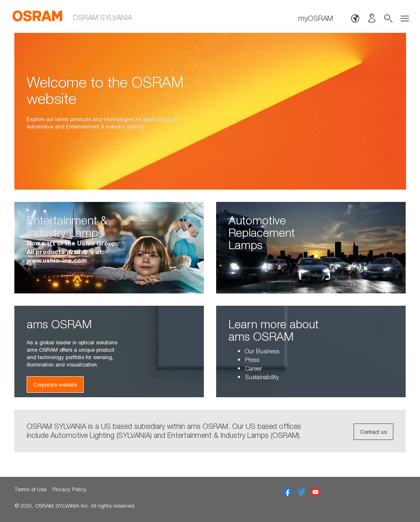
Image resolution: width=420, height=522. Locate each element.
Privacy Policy (70, 489)
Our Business (262, 351)
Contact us (373, 432)
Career (253, 368)
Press (252, 359)
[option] (210, 111)
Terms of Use (30, 489)
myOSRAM (316, 18)
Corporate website (55, 385)
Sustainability (262, 377)
